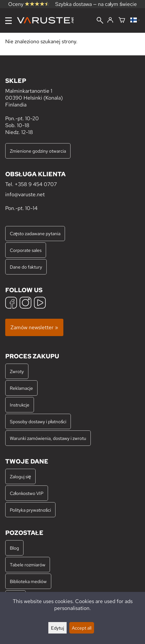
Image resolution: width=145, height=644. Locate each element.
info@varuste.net (25, 194)
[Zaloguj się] (110, 20)
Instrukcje (20, 405)
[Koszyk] (122, 20)
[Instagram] (25, 303)
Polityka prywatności (30, 510)
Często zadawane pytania (35, 233)
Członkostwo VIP (27, 493)
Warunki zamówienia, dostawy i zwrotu (48, 438)
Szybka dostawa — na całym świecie (96, 4)
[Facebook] (11, 303)
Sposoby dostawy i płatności (38, 421)
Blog (14, 548)
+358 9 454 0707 (36, 184)
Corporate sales (26, 250)
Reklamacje (21, 388)
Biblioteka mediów (28, 581)
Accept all (82, 628)
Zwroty (17, 371)
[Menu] (8, 21)
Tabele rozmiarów (28, 565)
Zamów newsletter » (34, 327)
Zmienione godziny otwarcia (38, 151)
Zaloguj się (20, 476)
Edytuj (57, 628)
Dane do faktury (26, 267)
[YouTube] (40, 303)
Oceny (29, 4)
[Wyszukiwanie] (100, 21)
